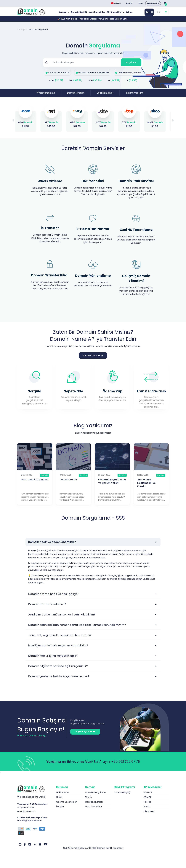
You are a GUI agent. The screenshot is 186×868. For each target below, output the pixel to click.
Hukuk (59, 800)
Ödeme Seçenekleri (67, 804)
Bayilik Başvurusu (85, 734)
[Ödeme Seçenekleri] (35, 834)
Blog (141, 3)
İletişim (60, 809)
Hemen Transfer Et (93, 358)
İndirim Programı (135, 96)
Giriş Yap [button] (155, 3)
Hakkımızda (62, 795)
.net (75, 83)
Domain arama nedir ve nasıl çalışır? (53, 596)
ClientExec (149, 814)
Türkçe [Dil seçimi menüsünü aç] (116, 3)
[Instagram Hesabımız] (40, 847)
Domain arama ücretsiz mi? (47, 607)
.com (56, 83)
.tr (132, 83)
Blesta (147, 809)
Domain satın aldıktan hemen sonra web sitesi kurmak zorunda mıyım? (77, 627)
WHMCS (148, 795)
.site (95, 83)
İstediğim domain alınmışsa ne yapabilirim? (58, 648)
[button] (173, 123)
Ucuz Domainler (97, 13)
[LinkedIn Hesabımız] (35, 847)
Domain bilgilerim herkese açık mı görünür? (58, 669)
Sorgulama (131, 65)
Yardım (129, 3)
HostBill (147, 804)
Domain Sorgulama (95, 795)
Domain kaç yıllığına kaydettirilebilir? (53, 658)
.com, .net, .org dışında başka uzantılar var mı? (60, 638)
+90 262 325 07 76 (126, 764)
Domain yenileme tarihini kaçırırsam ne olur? (59, 679)
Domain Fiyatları (76, 96)
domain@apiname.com (30, 823)
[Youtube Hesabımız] (45, 847)
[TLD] (160, 13)
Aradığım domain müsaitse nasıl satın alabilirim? (62, 617)
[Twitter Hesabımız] (30, 847)
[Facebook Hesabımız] (25, 847)
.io (114, 83)
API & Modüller (113, 13)
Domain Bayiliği (80, 13)
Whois (127, 13)
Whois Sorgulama (46, 96)
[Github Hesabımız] (20, 847)
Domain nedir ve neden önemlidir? (52, 545)
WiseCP (148, 800)
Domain (65, 13)
